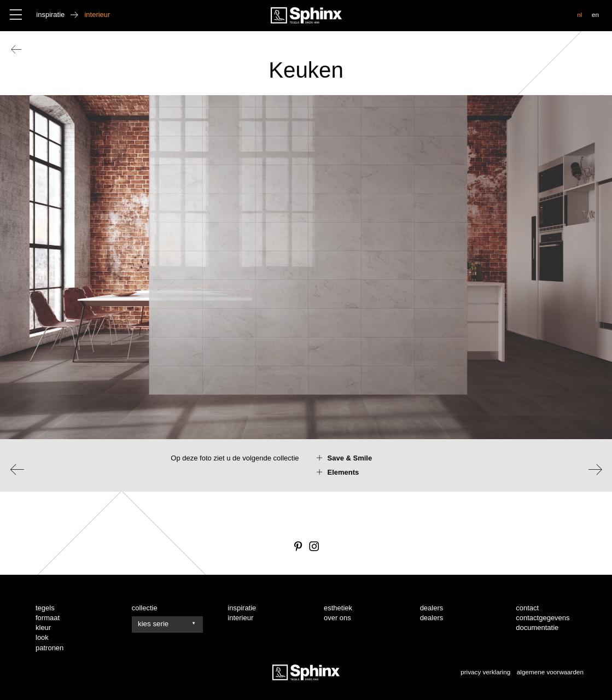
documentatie (537, 628)
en (595, 14)
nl (579, 14)
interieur (240, 618)
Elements (343, 472)
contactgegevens (543, 618)
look (42, 637)
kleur (43, 628)
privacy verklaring (485, 672)
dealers (432, 618)
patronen (49, 648)
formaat (48, 618)
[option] (306, 293)
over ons (337, 618)
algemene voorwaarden (550, 672)
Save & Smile (350, 458)
